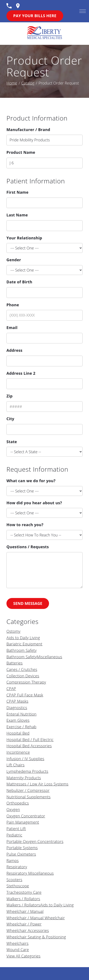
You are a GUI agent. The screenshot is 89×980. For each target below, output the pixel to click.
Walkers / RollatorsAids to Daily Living (40, 905)
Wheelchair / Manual (25, 911)
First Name (17, 192)
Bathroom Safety (22, 650)
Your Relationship (24, 238)
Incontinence (18, 752)
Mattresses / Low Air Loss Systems (37, 784)
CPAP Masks (17, 701)
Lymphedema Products (27, 771)
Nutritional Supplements (28, 797)
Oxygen (13, 809)
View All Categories (23, 956)
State (12, 442)
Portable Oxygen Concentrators (35, 841)
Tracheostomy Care (24, 892)
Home (12, 83)
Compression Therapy (26, 682)
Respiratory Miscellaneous (30, 873)
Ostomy (13, 631)
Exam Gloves (18, 720)
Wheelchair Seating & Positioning (36, 937)
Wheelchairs (18, 943)
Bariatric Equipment (24, 644)
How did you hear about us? (34, 503)
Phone (13, 305)
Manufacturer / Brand (28, 130)
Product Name (21, 152)
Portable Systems (22, 848)
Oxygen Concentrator (26, 816)
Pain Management (23, 822)
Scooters (14, 880)
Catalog (28, 83)
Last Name (17, 215)
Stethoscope (18, 886)
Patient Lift (16, 829)
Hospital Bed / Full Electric (30, 740)
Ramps (13, 861)
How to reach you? (25, 525)
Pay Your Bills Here (35, 16)
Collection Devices (23, 676)
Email (12, 328)
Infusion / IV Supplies (25, 759)
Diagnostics (17, 708)
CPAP (11, 689)
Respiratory (17, 867)
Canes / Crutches (22, 669)
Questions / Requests (28, 547)
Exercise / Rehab (21, 727)
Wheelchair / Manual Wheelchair (36, 918)
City (10, 419)
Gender (14, 260)
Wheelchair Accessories (28, 930)
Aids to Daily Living (23, 638)
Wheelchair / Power (24, 924)
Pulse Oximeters (21, 854)
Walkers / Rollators (23, 899)
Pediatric (14, 835)
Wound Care (18, 950)
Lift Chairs (15, 765)
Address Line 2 (21, 373)
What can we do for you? (31, 481)
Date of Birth (19, 282)
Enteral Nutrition (21, 714)
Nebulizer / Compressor (28, 790)
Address (14, 350)
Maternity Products (24, 778)
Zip (9, 396)
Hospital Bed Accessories (29, 746)
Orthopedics (18, 803)
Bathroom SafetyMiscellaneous (34, 657)
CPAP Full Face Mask (25, 695)
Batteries (15, 663)
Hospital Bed (18, 733)
